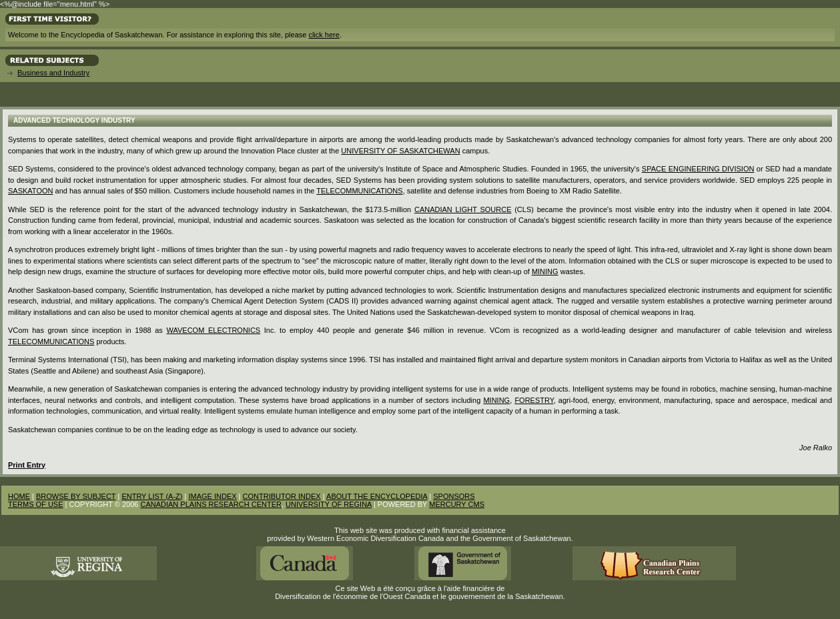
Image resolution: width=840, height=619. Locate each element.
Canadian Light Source (463, 209)
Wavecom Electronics (213, 330)
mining (545, 271)
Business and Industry (53, 73)
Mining (496, 400)
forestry (534, 400)
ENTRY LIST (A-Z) (152, 496)
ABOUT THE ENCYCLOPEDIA (377, 496)
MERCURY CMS (457, 504)
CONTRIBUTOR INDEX (282, 496)
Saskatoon (30, 191)
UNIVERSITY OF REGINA (329, 504)
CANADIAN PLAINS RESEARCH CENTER (211, 504)
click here (324, 35)
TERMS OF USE (36, 504)
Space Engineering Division (698, 169)
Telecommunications (51, 342)
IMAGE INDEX (212, 496)
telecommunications (359, 191)
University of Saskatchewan (400, 151)
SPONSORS (454, 496)
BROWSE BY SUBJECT (76, 496)
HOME (19, 496)
